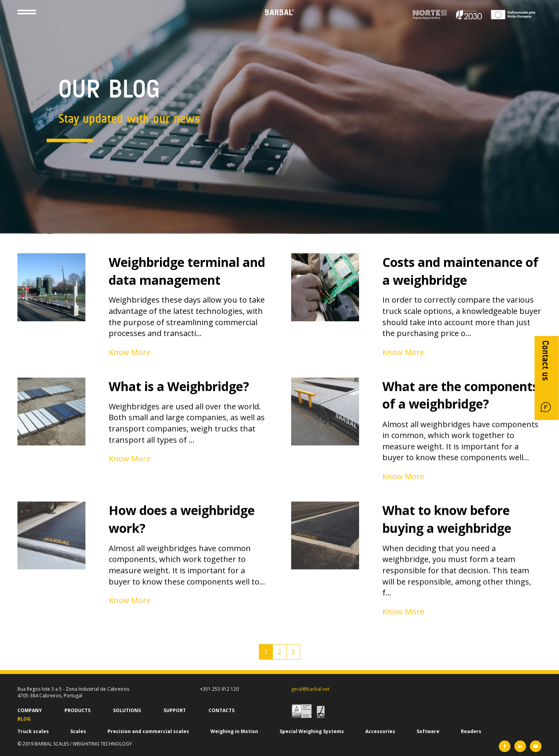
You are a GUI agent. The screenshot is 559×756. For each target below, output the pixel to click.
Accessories (380, 731)
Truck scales (33, 731)
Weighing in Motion (234, 731)
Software (428, 731)
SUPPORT (175, 710)
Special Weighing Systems (312, 731)
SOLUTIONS (127, 710)
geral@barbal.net (310, 689)
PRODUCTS (77, 710)
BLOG (24, 719)
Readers (471, 731)
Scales (78, 731)
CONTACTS (221, 710)
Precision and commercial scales (148, 731)
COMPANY (30, 710)
